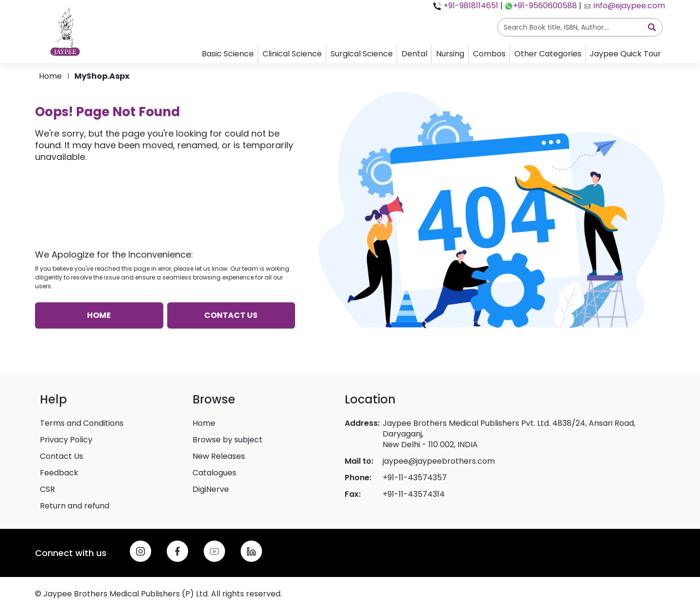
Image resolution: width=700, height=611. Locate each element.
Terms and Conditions (82, 423)
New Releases (219, 456)
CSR (47, 489)
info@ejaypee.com (628, 6)
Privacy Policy (66, 440)
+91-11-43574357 (415, 478)
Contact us (231, 315)
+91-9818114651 (470, 6)
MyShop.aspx (102, 76)
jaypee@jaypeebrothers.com (439, 461)
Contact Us (61, 456)
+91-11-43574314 (414, 494)
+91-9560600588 (545, 6)
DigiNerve (211, 489)
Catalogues (214, 473)
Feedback (59, 473)
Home (50, 76)
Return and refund (75, 506)
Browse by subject (227, 440)
